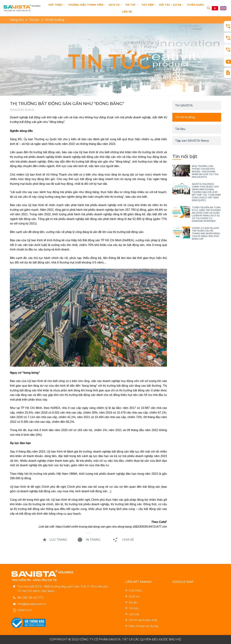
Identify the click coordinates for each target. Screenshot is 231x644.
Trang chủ (16, 20)
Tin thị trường (54, 20)
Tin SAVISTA (184, 105)
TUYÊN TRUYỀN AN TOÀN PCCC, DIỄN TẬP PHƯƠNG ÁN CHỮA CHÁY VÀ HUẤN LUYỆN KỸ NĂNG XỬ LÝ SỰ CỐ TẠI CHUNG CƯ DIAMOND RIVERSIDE (206, 214)
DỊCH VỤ (115, 5)
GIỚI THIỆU (57, 5)
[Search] (208, 8)
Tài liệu (180, 129)
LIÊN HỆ (127, 12)
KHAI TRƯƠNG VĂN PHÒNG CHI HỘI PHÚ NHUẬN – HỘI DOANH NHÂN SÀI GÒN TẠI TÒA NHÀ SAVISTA (205, 172)
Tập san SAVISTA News (192, 141)
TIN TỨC (132, 5)
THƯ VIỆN (149, 5)
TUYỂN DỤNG (195, 5)
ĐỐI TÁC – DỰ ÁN (171, 5)
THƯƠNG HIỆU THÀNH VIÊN (87, 5)
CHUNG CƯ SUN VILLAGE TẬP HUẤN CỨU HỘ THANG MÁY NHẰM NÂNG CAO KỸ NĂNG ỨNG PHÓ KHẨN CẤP (206, 233)
